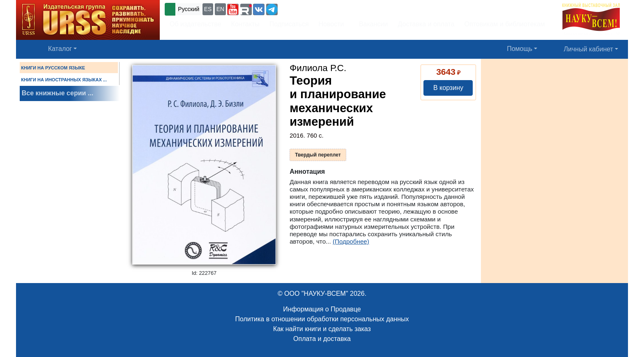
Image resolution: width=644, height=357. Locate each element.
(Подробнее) (351, 241)
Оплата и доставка (322, 339)
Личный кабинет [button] (589, 49)
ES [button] (208, 9)
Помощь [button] (520, 49)
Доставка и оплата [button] (426, 24)
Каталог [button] (60, 49)
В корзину (448, 88)
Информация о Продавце (322, 309)
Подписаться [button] (289, 24)
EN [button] (220, 9)
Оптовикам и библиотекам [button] (505, 24)
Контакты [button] (245, 24)
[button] (233, 9)
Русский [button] (189, 9)
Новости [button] (331, 24)
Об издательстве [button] (195, 24)
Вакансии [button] (371, 24)
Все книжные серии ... (57, 93)
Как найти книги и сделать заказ (322, 329)
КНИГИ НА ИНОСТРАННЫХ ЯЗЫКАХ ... (64, 80)
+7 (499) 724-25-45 (309, 8)
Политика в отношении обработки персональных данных (322, 319)
